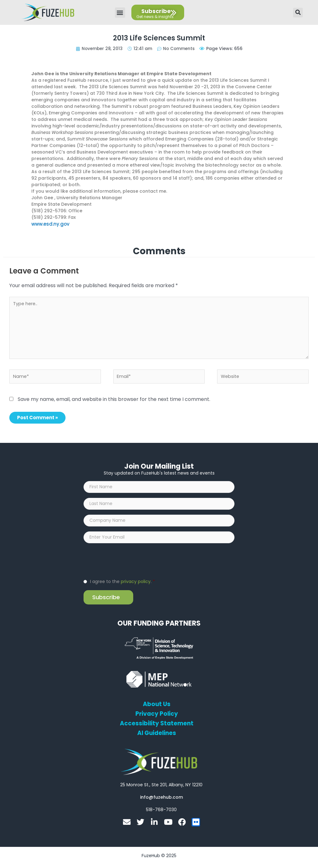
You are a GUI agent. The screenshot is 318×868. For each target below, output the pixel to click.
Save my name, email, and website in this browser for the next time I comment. (114, 400)
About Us (157, 709)
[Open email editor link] (161, 801)
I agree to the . (123, 586)
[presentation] (131, 565)
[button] (120, 13)
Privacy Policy (157, 718)
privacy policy (136, 586)
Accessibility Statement (157, 728)
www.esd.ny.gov (50, 224)
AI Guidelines (157, 737)
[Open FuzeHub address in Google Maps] (161, 789)
